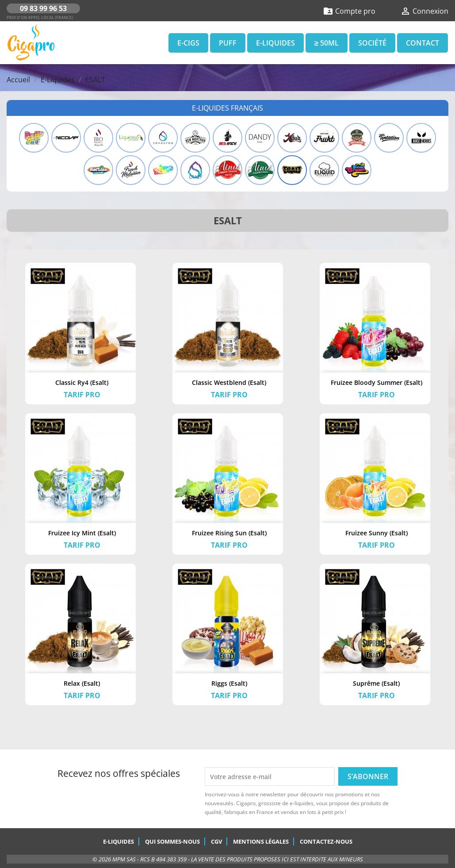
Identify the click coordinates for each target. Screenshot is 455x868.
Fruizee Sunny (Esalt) (377, 533)
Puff (228, 43)
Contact (422, 43)
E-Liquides (275, 43)
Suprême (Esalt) (376, 683)
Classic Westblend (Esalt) (229, 382)
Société (372, 43)
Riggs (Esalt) (229, 683)
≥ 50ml (327, 43)
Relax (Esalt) (82, 683)
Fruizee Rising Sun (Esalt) (229, 533)
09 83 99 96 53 (43, 8)
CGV (216, 841)
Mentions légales (261, 841)
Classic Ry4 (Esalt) (82, 382)
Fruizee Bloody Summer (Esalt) (377, 382)
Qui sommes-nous (172, 841)
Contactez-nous (326, 841)
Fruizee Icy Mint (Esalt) (82, 533)
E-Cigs (188, 43)
